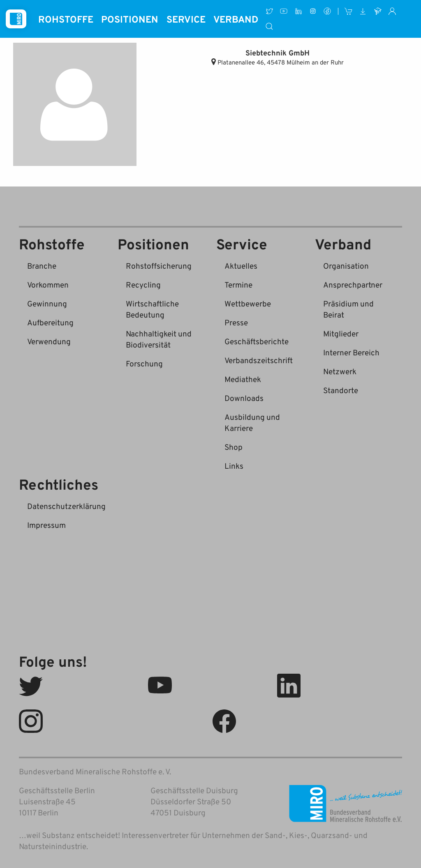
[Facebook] (327, 11)
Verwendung (49, 341)
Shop (234, 447)
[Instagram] (313, 11)
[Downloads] (363, 11)
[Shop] (348, 11)
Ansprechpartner (353, 284)
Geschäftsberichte (257, 341)
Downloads (244, 398)
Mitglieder (341, 333)
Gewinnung (47, 303)
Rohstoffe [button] (66, 19)
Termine (238, 284)
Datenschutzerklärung (66, 506)
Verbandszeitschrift (259, 360)
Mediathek (243, 379)
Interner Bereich (351, 352)
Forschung (144, 363)
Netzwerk (340, 371)
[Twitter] (269, 11)
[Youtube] (284, 11)
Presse (236, 322)
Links (234, 466)
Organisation (346, 266)
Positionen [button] (130, 19)
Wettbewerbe (248, 303)
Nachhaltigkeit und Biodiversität (159, 339)
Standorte (341, 390)
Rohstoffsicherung (159, 266)
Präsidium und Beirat (348, 309)
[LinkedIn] (298, 11)
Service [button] (186, 19)
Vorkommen (48, 284)
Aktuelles (241, 266)
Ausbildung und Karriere (252, 422)
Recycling (143, 284)
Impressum (46, 525)
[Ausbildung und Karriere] (378, 11)
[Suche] (270, 26)
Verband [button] (236, 19)
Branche (42, 266)
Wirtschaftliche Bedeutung (152, 309)
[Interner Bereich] (392, 11)
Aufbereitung (50, 322)
